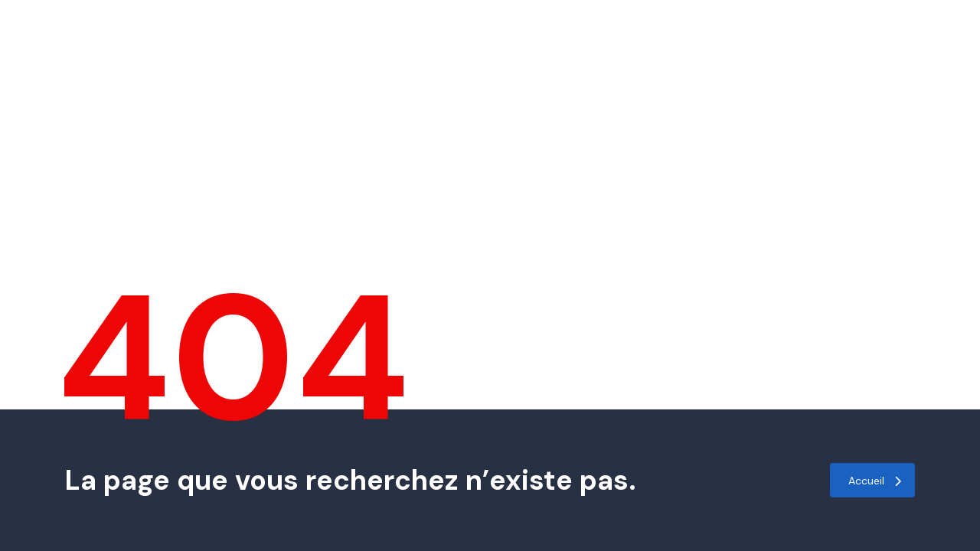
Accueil (875, 481)
